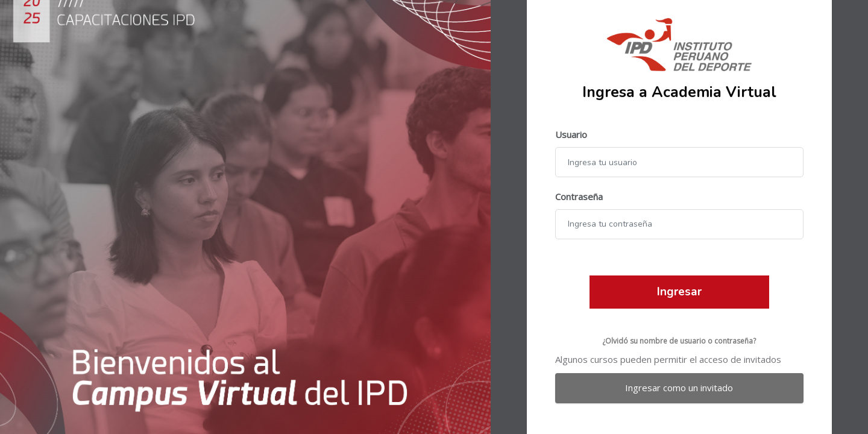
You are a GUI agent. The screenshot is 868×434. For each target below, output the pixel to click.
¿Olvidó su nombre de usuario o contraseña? (679, 341)
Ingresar (679, 292)
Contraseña (579, 197)
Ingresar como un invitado (679, 388)
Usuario (571, 134)
